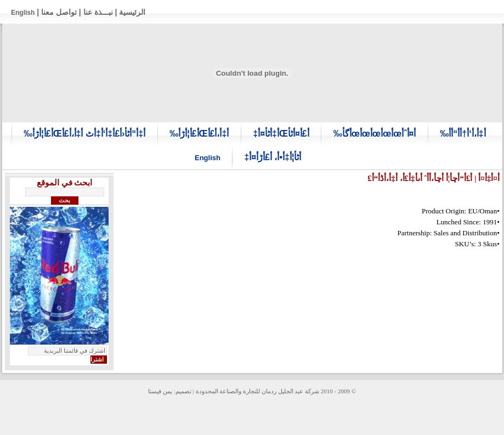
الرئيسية (132, 12)
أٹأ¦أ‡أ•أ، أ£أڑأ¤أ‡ (273, 157)
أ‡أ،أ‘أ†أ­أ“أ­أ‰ (463, 134)
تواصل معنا (59, 12)
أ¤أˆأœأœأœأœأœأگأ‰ (375, 134)
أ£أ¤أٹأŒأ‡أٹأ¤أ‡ (281, 134)
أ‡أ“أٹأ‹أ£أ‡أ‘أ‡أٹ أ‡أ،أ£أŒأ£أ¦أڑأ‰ (84, 134)
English (23, 13)
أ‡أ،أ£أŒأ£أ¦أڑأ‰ (199, 134)
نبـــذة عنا (98, 12)
